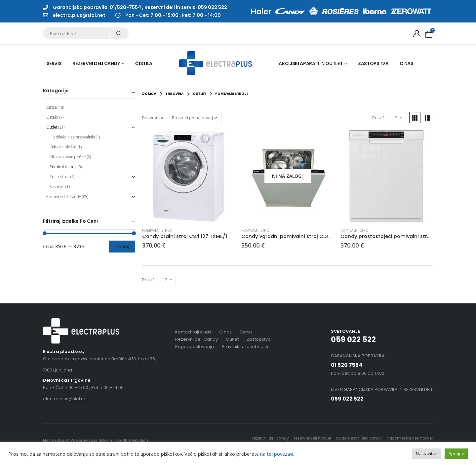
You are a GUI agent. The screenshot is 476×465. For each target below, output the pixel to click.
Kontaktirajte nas (193, 332)
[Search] (119, 33)
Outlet (52, 127)
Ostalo (52, 117)
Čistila (144, 63)
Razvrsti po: (154, 118)
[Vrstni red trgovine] (195, 118)
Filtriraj (122, 246)
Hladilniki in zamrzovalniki (72, 137)
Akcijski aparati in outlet (311, 63)
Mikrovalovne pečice (68, 157)
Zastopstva (373, 63)
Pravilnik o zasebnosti (245, 347)
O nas (407, 63)
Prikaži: (379, 118)
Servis (54, 63)
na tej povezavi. (277, 454)
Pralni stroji (59, 177)
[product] (188, 176)
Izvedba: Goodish (131, 441)
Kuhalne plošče (63, 147)
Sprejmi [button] (456, 453)
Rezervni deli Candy (96, 63)
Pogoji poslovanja (195, 347)
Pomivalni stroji (157, 230)
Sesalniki (57, 187)
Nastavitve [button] (427, 453)
